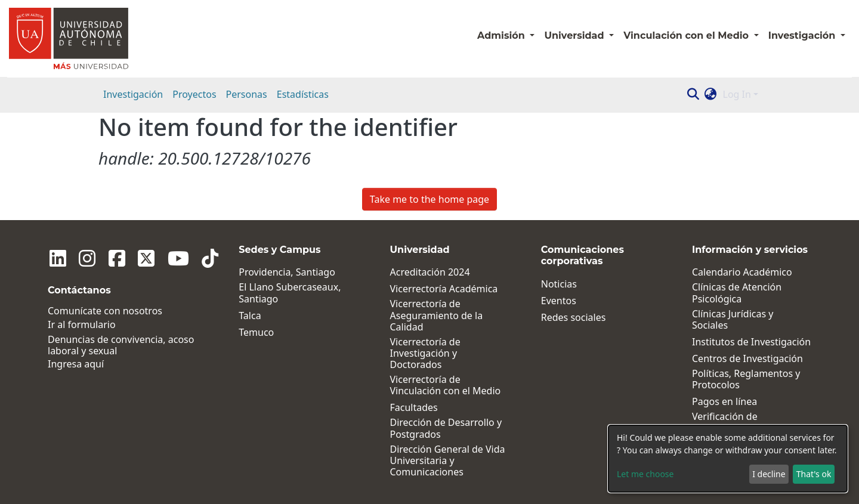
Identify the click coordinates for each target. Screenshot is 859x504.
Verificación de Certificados (725, 422)
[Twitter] (135, 258)
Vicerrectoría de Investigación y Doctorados (425, 354)
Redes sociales (574, 318)
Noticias (559, 284)
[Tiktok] (192, 258)
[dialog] (728, 459)
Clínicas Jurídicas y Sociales (733, 320)
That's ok (814, 474)
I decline (769, 474)
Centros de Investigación (747, 359)
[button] (711, 94)
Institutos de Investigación (751, 342)
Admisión (502, 35)
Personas (247, 94)
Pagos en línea (724, 402)
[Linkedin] (56, 258)
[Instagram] (82, 258)
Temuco (256, 333)
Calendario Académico (742, 272)
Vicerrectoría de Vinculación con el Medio (446, 385)
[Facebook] (109, 258)
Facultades (414, 408)
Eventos (559, 301)
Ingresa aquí (76, 364)
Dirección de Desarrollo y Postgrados (446, 428)
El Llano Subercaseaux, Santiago (290, 293)
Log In (737, 94)
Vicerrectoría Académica (444, 289)
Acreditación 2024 (430, 272)
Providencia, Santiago (287, 272)
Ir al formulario (82, 325)
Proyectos (194, 94)
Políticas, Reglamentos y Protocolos (746, 379)
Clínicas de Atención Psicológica (737, 293)
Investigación (133, 94)
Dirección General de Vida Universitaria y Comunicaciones (448, 461)
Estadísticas (303, 94)
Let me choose (645, 474)
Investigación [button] (803, 35)
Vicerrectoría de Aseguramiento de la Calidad (437, 316)
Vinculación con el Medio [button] (687, 35)
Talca (250, 316)
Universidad (575, 35)
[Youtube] (163, 258)
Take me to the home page (429, 199)
